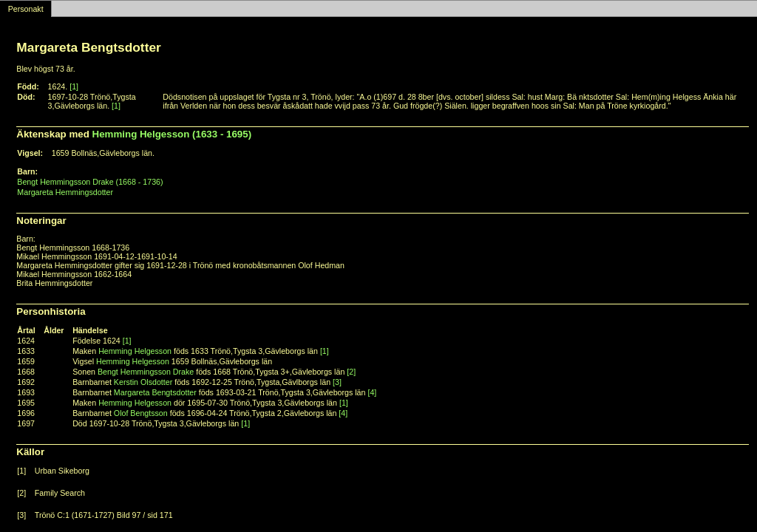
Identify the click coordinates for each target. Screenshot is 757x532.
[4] (372, 392)
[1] (74, 86)
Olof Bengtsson (141, 413)
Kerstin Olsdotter (143, 382)
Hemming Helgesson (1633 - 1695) (172, 134)
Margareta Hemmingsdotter (65, 192)
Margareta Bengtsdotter (155, 392)
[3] (337, 382)
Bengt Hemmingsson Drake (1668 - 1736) (90, 182)
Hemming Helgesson (135, 351)
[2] (351, 372)
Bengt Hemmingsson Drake (146, 372)
